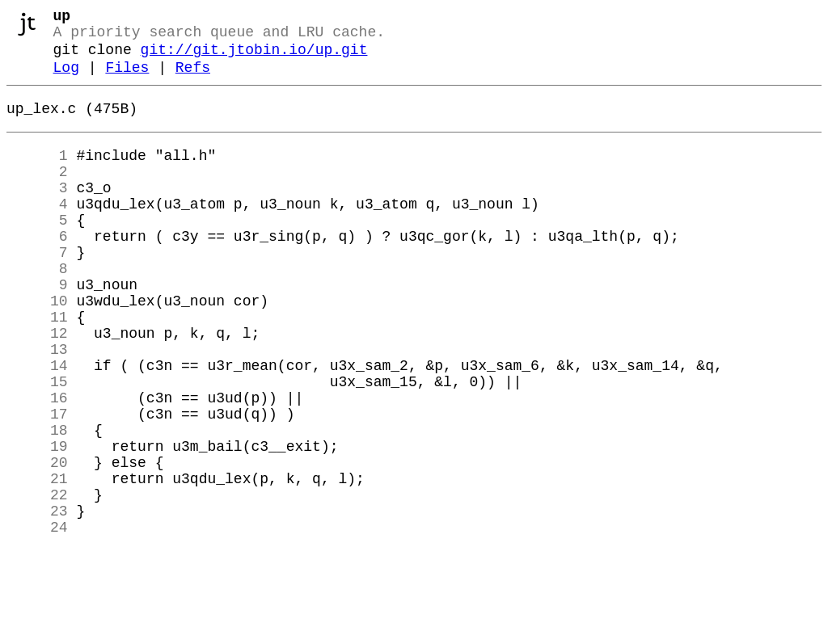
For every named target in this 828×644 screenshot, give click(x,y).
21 (37, 562)
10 (37, 348)
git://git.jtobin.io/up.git (254, 58)
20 (37, 542)
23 (37, 600)
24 (37, 620)
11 (37, 368)
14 (37, 426)
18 (37, 503)
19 (37, 523)
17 (37, 484)
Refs (193, 79)
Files (127, 79)
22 (37, 581)
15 (37, 445)
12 (37, 387)
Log (66, 79)
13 (37, 406)
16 (37, 465)
